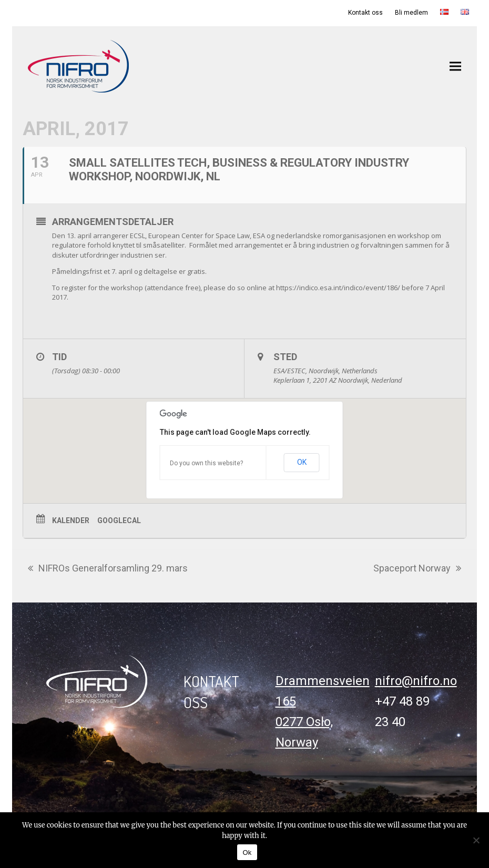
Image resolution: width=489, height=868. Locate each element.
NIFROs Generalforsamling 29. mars (108, 569)
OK (302, 462)
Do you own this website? (206, 463)
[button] (455, 66)
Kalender (71, 520)
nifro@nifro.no (416, 681)
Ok (247, 852)
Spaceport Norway (417, 569)
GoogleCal (119, 520)
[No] (476, 840)
